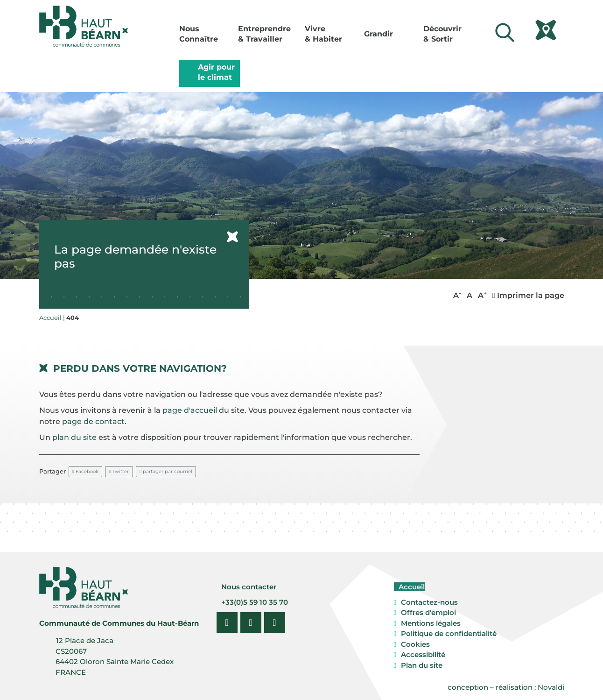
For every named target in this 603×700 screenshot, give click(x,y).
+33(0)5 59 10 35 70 (254, 602)
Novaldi (551, 687)
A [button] (457, 295)
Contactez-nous (429, 602)
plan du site (74, 437)
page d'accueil (190, 410)
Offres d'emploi (428, 612)
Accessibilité (423, 654)
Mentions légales (431, 623)
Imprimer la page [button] (528, 295)
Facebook (85, 471)
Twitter (119, 471)
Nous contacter (248, 587)
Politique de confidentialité (449, 633)
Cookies (415, 644)
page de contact (93, 421)
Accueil (411, 587)
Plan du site (422, 665)
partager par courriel (166, 471)
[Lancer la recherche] (505, 32)
